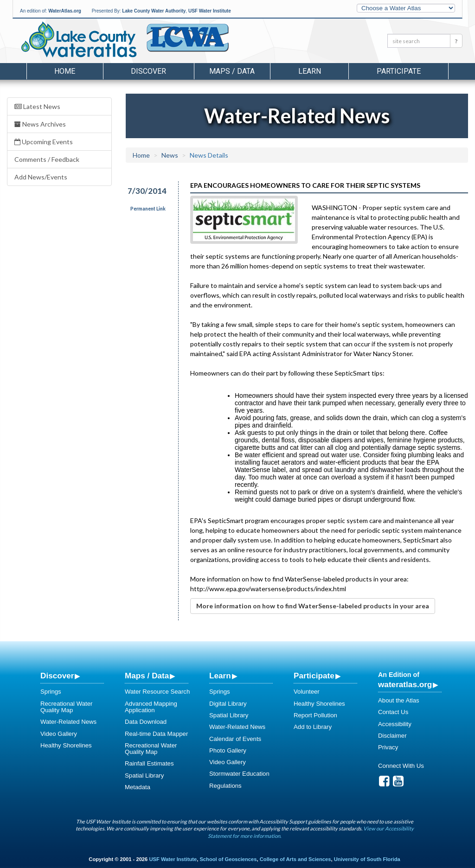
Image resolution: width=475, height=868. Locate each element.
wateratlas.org (405, 684)
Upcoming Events (44, 142)
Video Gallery (59, 734)
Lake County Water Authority (154, 11)
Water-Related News (68, 722)
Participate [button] (399, 71)
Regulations (225, 786)
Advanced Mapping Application (151, 707)
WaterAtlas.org (65, 11)
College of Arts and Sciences (295, 859)
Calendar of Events (235, 739)
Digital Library (228, 704)
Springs (51, 692)
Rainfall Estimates (149, 763)
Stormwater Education (239, 774)
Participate (314, 676)
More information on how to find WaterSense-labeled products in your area (313, 606)
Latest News (37, 106)
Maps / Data (147, 676)
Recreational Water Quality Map (66, 707)
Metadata (138, 787)
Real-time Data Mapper (156, 734)
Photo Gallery (228, 750)
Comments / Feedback (47, 159)
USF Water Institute (210, 11)
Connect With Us (401, 766)
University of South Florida (367, 859)
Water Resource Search (157, 692)
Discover (57, 676)
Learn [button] (310, 71)
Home (65, 71)
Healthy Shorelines (66, 745)
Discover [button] (148, 71)
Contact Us (393, 712)
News (170, 155)
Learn (220, 676)
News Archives (40, 124)
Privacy (388, 747)
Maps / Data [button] (232, 71)
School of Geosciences (228, 859)
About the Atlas (399, 700)
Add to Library (313, 727)
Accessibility (395, 724)
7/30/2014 (147, 191)
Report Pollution (315, 715)
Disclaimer (392, 736)
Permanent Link (148, 209)
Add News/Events (41, 177)
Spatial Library (144, 775)
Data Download (146, 722)
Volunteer (307, 692)
